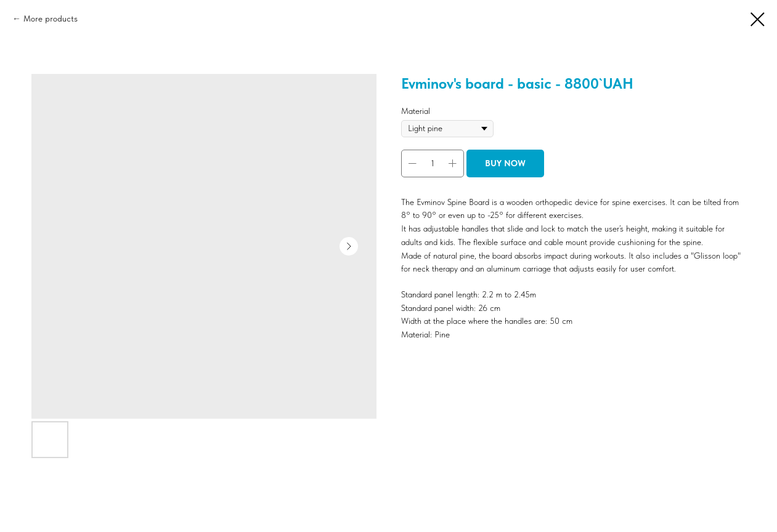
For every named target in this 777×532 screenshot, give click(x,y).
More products (51, 18)
